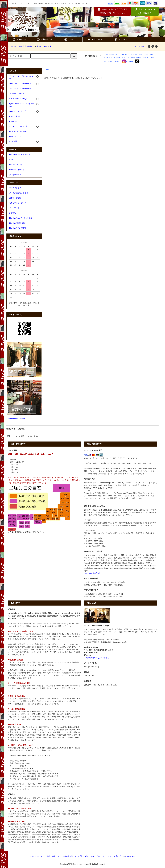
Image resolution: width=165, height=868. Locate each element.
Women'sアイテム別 (17, 170)
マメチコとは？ (15, 188)
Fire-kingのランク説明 (17, 228)
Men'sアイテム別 (16, 165)
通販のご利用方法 (42, 46)
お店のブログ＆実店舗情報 (19, 46)
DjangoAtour (108, 61)
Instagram (128, 61)
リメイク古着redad (134, 58)
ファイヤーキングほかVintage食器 (116, 54)
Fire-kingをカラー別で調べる (20, 155)
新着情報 (13, 213)
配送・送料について (54, 856)
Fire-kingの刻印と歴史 (17, 223)
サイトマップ (14, 208)
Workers (117, 61)
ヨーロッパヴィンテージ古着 (142, 54)
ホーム (47, 70)
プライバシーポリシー (104, 856)
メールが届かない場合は (18, 193)
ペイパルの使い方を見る (93, 573)
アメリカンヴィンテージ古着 (115, 58)
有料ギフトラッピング (18, 203)
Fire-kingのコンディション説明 (21, 218)
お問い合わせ (95, 39)
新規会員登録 (44, 39)
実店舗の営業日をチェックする (97, 658)
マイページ (19, 39)
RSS (127, 856)
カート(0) (120, 39)
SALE (11, 160)
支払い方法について (38, 856)
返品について (89, 856)
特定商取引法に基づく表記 (73, 856)
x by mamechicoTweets (16, 419)
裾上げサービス (15, 175)
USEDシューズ (149, 58)
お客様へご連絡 (15, 198)
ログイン (70, 39)
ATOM (133, 856)
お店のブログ (140, 46)
